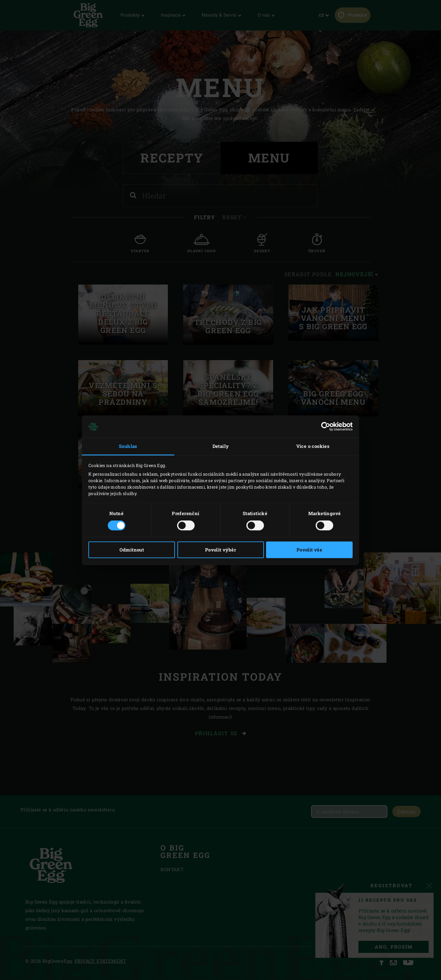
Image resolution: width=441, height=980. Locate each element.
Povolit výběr (220, 550)
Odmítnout (132, 550)
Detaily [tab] (221, 446)
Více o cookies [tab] (313, 446)
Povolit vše (309, 550)
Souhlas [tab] (128, 446)
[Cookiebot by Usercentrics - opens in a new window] (326, 427)
